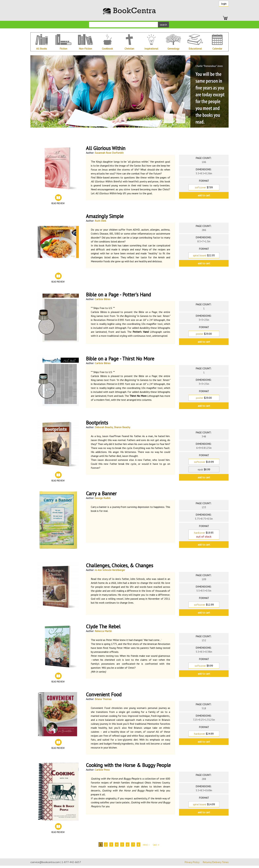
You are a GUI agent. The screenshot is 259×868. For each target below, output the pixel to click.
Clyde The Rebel (103, 626)
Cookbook (107, 49)
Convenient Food (104, 694)
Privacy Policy (192, 862)
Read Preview (58, 203)
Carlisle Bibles (103, 299)
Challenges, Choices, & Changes (120, 565)
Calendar (217, 49)
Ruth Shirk (100, 221)
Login (224, 4)
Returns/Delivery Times (216, 862)
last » (156, 845)
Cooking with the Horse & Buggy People (128, 765)
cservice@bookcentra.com (45, 862)
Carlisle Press (102, 770)
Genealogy (173, 49)
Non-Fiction (85, 49)
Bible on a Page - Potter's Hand (118, 295)
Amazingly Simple (105, 216)
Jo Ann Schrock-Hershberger (110, 570)
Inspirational (151, 49)
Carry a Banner (101, 493)
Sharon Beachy (122, 427)
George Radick (103, 498)
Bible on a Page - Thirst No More (120, 359)
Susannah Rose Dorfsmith (109, 153)
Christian (129, 49)
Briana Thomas (103, 699)
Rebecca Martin (103, 631)
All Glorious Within (106, 148)
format (204, 181)
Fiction (63, 49)
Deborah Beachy (104, 427)
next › (146, 845)
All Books (42, 49)
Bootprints (97, 423)
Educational (195, 49)
